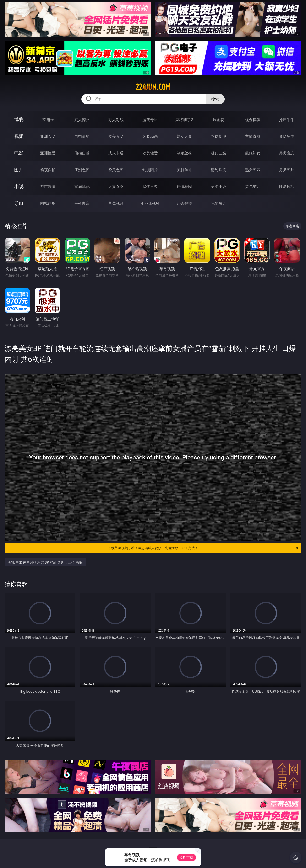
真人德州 (82, 120)
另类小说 (219, 186)
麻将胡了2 (184, 120)
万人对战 (116, 120)
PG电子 (48, 120)
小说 (19, 186)
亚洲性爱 (48, 153)
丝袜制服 (219, 136)
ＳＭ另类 (287, 136)
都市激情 (48, 186)
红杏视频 (184, 203)
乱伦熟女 (253, 153)
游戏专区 (150, 120)
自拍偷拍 (82, 136)
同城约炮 (48, 203)
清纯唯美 (219, 170)
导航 (19, 203)
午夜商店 (82, 203)
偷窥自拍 (48, 170)
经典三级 (219, 153)
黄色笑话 (253, 186)
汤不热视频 (150, 203)
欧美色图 (116, 170)
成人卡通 (116, 153)
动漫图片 (150, 170)
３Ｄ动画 (150, 136)
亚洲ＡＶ (48, 136)
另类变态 (287, 153)
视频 (19, 136)
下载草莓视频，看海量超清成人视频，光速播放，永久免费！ (203, 548)
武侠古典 (150, 186)
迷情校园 (184, 186)
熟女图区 (253, 170)
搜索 (215, 99)
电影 (19, 153)
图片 (19, 170)
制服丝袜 (184, 153)
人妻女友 (116, 186)
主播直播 (253, 136)
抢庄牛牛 (287, 120)
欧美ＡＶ (116, 136)
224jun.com (153, 87)
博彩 (19, 120)
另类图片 (287, 170)
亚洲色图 (82, 170)
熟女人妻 (184, 136)
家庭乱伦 (82, 186)
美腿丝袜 (184, 170)
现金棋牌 (253, 120)
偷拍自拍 (82, 153)
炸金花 (219, 120)
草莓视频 (116, 203)
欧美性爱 (150, 153)
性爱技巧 (287, 186)
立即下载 (186, 857)
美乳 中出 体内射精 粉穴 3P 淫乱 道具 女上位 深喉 (45, 562)
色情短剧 (219, 203)
